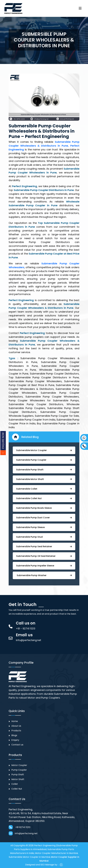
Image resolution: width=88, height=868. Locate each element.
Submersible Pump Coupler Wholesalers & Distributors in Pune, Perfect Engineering (44, 146)
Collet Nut (17, 789)
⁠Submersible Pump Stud (44, 537)
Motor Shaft (18, 779)
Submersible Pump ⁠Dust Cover (44, 518)
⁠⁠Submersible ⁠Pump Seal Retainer (44, 546)
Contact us (17, 745)
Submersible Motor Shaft (44, 479)
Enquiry (15, 740)
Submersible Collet (44, 489)
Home (15, 721)
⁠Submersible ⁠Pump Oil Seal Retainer (44, 556)
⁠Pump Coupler (19, 770)
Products (16, 731)
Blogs (14, 735)
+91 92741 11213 (19, 827)
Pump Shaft (18, 775)
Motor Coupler (19, 765)
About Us (16, 726)
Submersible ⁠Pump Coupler (44, 460)
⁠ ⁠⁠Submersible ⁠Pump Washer (44, 575)
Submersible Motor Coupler (44, 450)
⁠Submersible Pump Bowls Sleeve (44, 508)
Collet (15, 784)
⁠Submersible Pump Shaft (44, 470)
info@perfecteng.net (23, 833)
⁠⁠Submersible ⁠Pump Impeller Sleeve (44, 566)
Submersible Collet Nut (44, 498)
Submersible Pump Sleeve (44, 527)
